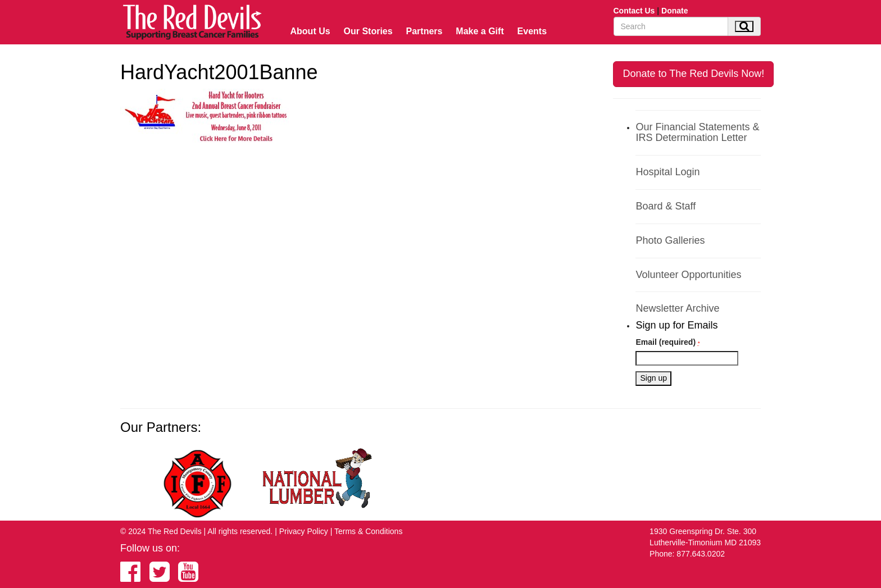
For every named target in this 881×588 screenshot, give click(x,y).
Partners (424, 31)
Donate (675, 11)
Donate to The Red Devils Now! (693, 74)
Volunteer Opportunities (688, 275)
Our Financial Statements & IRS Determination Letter (697, 133)
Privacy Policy (304, 531)
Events (532, 31)
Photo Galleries (670, 240)
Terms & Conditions (368, 531)
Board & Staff (666, 206)
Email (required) (667, 342)
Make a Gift (480, 31)
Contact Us (634, 11)
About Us (310, 31)
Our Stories (368, 31)
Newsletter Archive (677, 308)
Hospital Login (667, 172)
